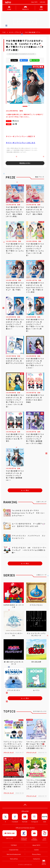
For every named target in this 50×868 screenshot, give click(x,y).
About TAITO (34, 2)
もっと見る (25, 490)
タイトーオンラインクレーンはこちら (21, 143)
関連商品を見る (25, 163)
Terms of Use (14, 859)
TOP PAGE (14, 845)
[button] (25, 106)
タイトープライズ (15, 32)
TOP (4, 32)
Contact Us (36, 859)
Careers (36, 850)
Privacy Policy (36, 854)
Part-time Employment (14, 854)
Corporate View (14, 850)
